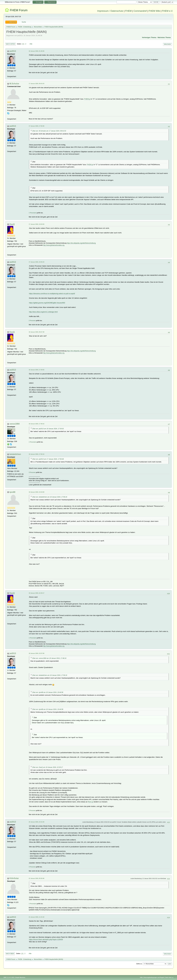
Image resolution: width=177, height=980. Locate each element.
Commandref (140, 11)
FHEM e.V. (168, 11)
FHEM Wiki (154, 11)
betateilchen (15, 454)
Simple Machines (20, 977)
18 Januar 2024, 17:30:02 (37, 370)
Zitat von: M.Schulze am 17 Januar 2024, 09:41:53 (49, 131)
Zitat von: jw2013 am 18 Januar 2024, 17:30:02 (48, 429)
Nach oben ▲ (169, 977)
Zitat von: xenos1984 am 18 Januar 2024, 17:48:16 (49, 658)
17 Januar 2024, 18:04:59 (37, 224)
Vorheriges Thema (149, 37)
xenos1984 (15, 424)
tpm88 (12, 492)
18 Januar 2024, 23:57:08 (37, 653)
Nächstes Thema (164, 37)
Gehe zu (139, 964)
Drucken (167, 44)
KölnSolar (14, 878)
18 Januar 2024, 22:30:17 (37, 593)
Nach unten (10, 44)
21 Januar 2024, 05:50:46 (37, 878)
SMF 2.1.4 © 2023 (9, 977)
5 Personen (32, 810)
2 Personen (32, 321)
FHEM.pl (87, 99)
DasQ (12, 224)
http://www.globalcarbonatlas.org (54, 245)
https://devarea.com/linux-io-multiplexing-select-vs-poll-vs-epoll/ (52, 294)
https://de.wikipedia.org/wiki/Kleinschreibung (81, 243)
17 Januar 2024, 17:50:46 (37, 126)
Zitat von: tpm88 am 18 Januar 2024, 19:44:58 (48, 692)
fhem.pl (91, 802)
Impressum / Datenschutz (110, 11)
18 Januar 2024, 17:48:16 (37, 424)
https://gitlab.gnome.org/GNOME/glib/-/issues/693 (47, 303)
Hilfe (141, 977)
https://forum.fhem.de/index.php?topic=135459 (46, 939)
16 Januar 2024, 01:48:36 (37, 51)
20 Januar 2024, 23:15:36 (37, 822)
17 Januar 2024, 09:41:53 (37, 84)
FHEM (128, 11)
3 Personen (32, 472)
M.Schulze (14, 84)
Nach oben (10, 954)
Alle (31, 44)
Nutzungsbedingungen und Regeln (154, 977)
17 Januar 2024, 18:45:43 (37, 262)
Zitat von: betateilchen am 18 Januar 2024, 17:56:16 (50, 497)
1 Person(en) (33, 213)
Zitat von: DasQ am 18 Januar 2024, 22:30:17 (48, 767)
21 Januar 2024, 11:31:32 (37, 917)
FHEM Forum (19, 10)
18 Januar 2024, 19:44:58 (37, 492)
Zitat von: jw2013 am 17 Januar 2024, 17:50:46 (48, 459)
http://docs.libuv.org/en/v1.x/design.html (43, 312)
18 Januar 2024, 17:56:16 (37, 454)
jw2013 (13, 51)
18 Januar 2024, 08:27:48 (37, 332)
